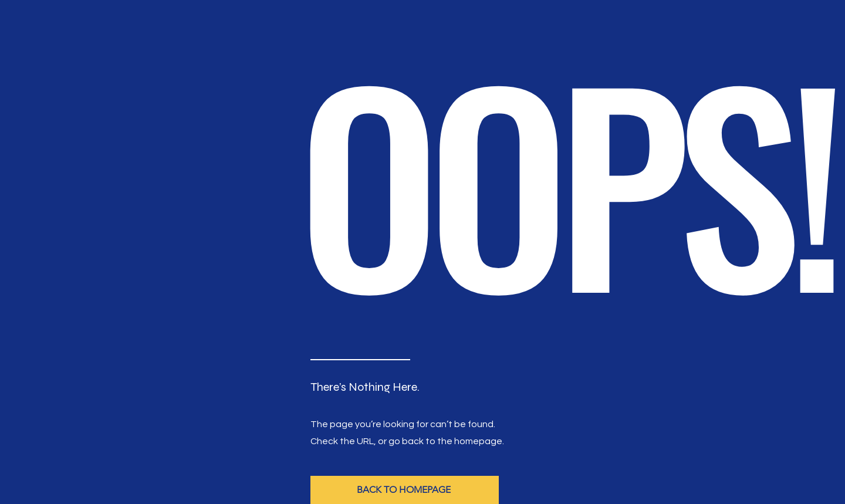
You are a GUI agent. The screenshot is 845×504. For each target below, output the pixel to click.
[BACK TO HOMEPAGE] (405, 490)
